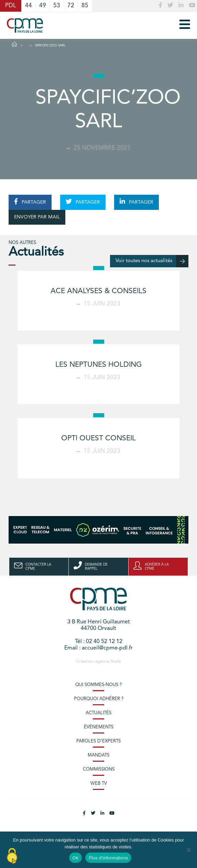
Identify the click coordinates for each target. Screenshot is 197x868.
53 (57, 6)
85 (85, 6)
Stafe (116, 661)
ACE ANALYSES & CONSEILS (98, 291)
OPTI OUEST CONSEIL (98, 438)
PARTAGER (30, 202)
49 (43, 6)
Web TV (99, 784)
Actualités (98, 713)
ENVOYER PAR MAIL (37, 217)
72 (71, 6)
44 (29, 6)
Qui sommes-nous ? (98, 685)
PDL (11, 6)
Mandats (98, 755)
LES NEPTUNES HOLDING (98, 365)
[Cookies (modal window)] (12, 856)
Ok (75, 858)
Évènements (99, 727)
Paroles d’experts (98, 741)
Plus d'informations (108, 858)
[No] (188, 850)
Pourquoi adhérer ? (99, 699)
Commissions (99, 769)
